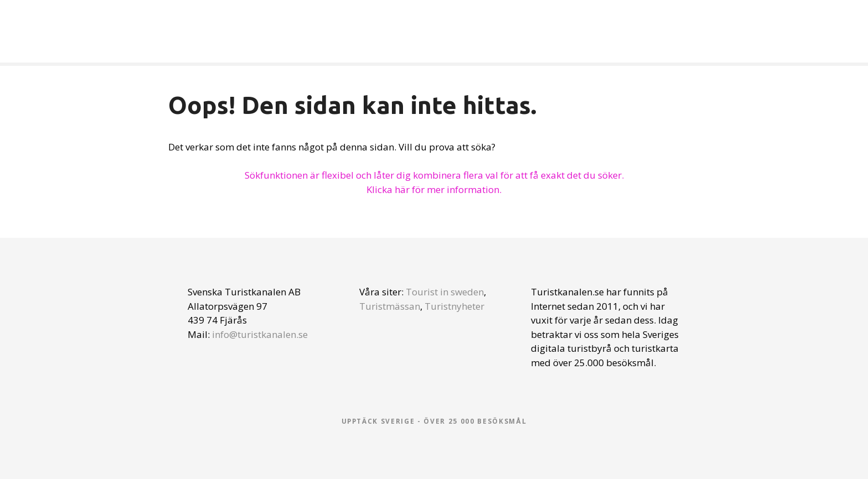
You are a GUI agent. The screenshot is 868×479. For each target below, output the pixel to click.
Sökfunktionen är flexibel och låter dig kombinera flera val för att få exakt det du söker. (434, 175)
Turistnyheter (454, 306)
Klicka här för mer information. (434, 189)
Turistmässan (390, 306)
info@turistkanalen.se (260, 334)
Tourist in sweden (445, 292)
